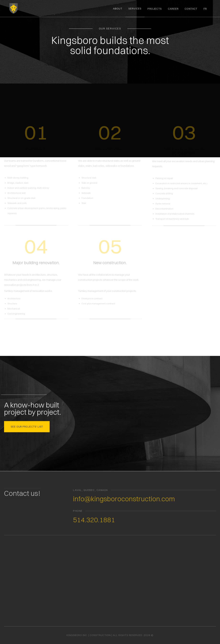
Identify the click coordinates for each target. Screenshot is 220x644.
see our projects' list (27, 426)
